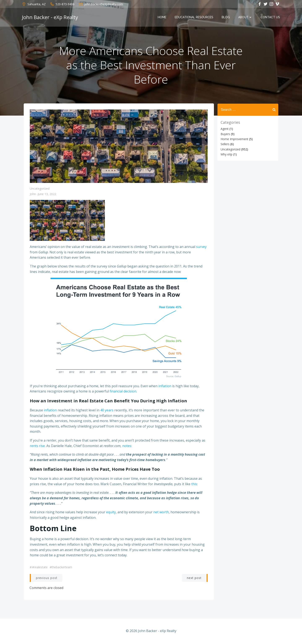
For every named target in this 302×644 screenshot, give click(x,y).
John (33, 195)
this (194, 485)
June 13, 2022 (47, 195)
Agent (224, 129)
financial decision (123, 392)
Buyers (225, 134)
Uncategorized (40, 189)
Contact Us (271, 17)
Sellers (225, 144)
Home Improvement (234, 139)
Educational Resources (194, 17)
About (245, 17)
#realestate (40, 568)
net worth (161, 513)
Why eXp (226, 154)
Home (162, 17)
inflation (165, 386)
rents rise (37, 446)
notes (127, 446)
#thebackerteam (61, 568)
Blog (226, 17)
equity (111, 513)
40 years (107, 411)
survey (201, 247)
